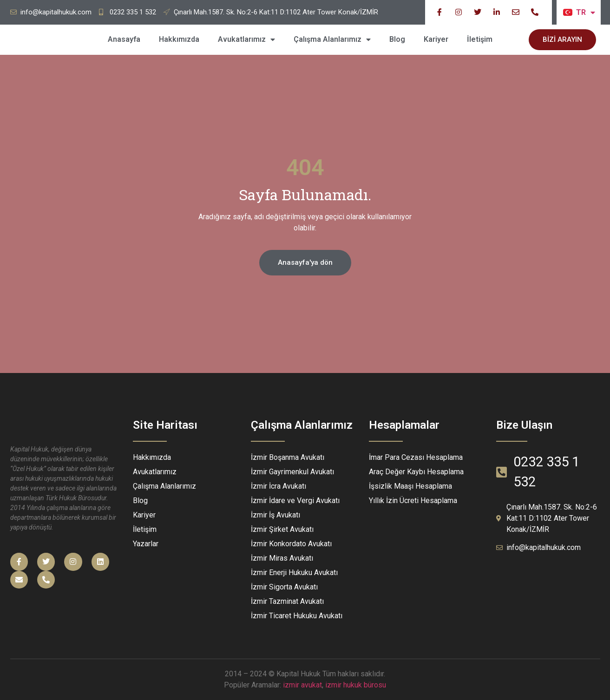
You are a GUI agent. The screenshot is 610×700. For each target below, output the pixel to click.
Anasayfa (124, 39)
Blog (397, 39)
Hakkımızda (179, 39)
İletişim (480, 39)
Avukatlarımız (246, 39)
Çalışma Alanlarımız (332, 39)
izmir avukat (302, 685)
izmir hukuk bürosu (356, 685)
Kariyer (436, 39)
